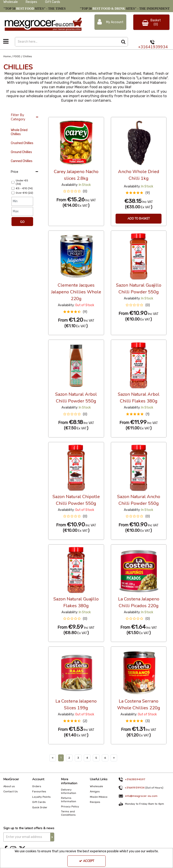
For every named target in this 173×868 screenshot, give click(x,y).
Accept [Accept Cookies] (87, 861)
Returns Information (69, 800)
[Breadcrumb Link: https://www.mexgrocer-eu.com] (7, 56)
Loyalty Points (41, 797)
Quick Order (40, 807)
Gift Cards (53, 2)
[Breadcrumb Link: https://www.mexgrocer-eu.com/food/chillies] (27, 56)
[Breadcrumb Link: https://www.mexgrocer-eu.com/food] (17, 56)
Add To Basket (139, 219)
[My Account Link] (110, 22)
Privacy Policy (70, 806)
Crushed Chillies (22, 143)
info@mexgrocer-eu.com (141, 796)
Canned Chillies (22, 161)
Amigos (95, 791)
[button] (76, 191)
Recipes (31, 2)
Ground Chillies (21, 152)
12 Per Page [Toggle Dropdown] (57, 113)
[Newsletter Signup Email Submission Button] (52, 837)
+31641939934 (153, 47)
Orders (37, 786)
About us (9, 786)
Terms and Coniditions (68, 813)
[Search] (67, 42)
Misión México (99, 797)
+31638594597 (135, 779)
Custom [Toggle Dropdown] (78, 113)
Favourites (39, 791)
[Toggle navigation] (6, 41)
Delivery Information (69, 791)
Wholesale (11, 2)
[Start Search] (123, 42)
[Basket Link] (151, 22)
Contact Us (11, 791)
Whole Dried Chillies (19, 132)
